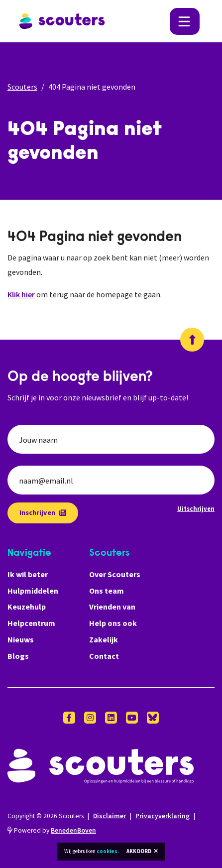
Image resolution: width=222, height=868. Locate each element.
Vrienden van (112, 607)
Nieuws (21, 639)
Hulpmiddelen (33, 591)
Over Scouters (115, 574)
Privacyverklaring (163, 816)
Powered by (52, 830)
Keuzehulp (27, 607)
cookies (107, 851)
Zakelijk (104, 639)
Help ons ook (113, 623)
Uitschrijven (196, 508)
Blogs (18, 656)
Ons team (107, 591)
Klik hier (21, 294)
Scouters (22, 87)
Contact (104, 656)
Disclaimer (110, 816)
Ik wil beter (28, 574)
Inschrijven (43, 512)
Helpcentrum (31, 623)
